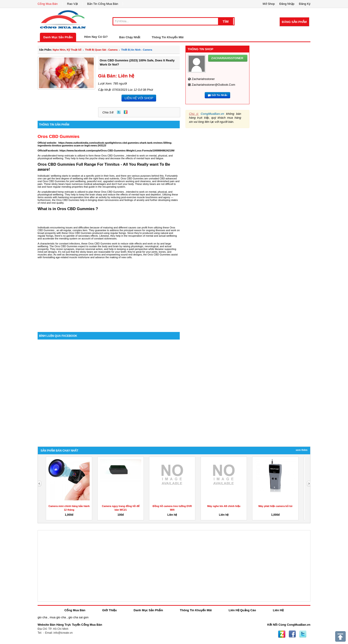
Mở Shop (269, 4)
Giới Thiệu (109, 610)
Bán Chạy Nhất (130, 37)
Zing (126, 112)
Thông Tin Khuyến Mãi (168, 37)
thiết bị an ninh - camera (137, 50)
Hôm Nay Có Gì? (96, 37)
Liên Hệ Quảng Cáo (242, 610)
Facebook (292, 634)
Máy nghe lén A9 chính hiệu (224, 506)
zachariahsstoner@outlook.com (213, 85)
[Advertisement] (109, 293)
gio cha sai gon (78, 617)
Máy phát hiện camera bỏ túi (275, 506)
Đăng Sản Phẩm (294, 22)
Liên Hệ (278, 610)
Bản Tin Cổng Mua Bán (103, 4)
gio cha (42, 617)
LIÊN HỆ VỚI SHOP (139, 98)
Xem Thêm (302, 450)
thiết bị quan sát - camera (101, 50)
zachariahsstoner (203, 79)
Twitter (119, 112)
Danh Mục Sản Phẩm (58, 37)
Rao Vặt (73, 4)
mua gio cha (58, 617)
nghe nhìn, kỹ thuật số (67, 50)
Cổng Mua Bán (48, 4)
